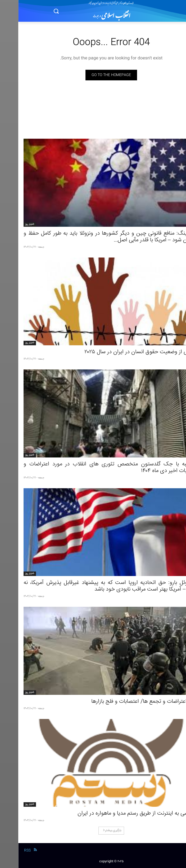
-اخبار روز (12, 224)
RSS (9, 850)
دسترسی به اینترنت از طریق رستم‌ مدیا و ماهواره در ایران (120, 814)
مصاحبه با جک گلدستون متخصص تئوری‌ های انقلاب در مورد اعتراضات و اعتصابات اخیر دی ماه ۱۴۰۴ (93, 468)
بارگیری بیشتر (94, 830)
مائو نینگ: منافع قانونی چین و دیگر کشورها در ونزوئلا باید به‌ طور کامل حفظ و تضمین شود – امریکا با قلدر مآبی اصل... (93, 237)
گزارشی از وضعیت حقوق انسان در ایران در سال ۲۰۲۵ (123, 352)
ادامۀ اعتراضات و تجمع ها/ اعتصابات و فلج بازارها (127, 702)
